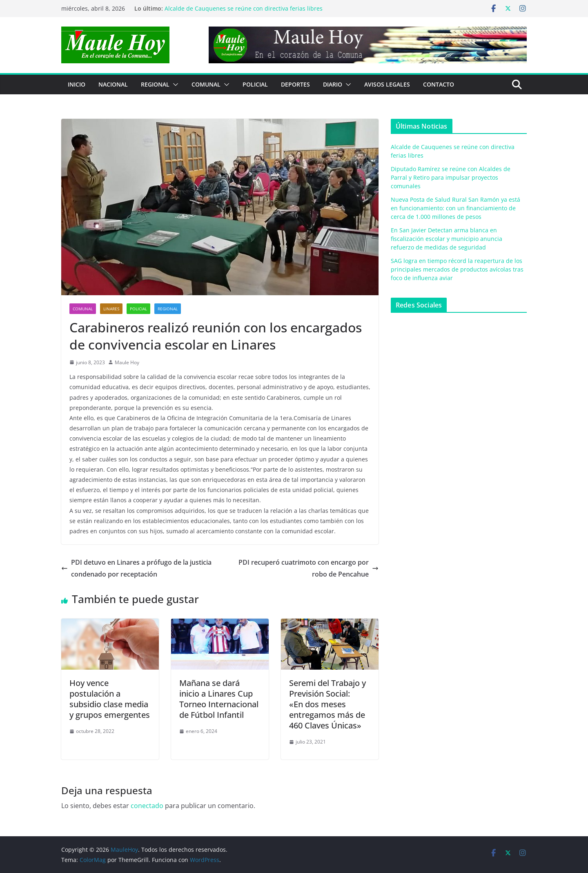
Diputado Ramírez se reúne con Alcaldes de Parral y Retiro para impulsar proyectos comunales (451, 177)
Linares (111, 309)
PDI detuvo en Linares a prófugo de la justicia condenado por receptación (136, 568)
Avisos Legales (387, 84)
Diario (333, 84)
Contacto (439, 84)
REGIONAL (155, 84)
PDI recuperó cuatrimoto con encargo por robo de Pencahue (308, 568)
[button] (174, 85)
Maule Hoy (127, 362)
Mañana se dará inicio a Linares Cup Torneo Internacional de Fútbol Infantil (219, 699)
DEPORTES (295, 84)
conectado (147, 806)
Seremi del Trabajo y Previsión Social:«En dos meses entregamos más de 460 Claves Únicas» (327, 704)
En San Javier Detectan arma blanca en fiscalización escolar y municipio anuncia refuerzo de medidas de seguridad (447, 239)
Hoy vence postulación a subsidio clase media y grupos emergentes (110, 699)
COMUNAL (206, 84)
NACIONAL (113, 84)
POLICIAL (255, 84)
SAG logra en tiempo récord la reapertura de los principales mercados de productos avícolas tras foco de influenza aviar (457, 269)
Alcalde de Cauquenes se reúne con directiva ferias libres (244, 8)
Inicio (77, 84)
